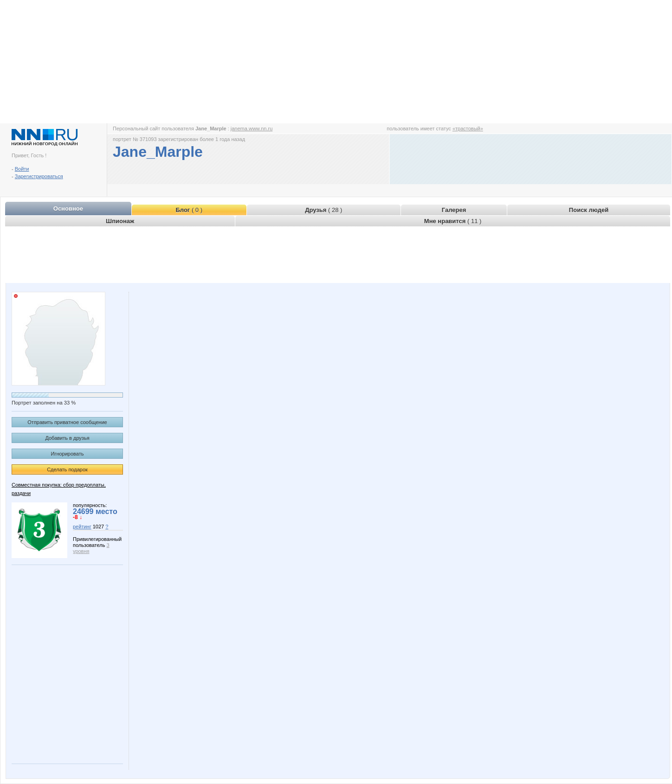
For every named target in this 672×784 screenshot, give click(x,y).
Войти (22, 169)
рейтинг (82, 527)
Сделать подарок (67, 469)
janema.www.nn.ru (252, 129)
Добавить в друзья (67, 438)
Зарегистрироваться (39, 176)
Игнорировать (68, 454)
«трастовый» (468, 129)
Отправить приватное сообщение (67, 422)
